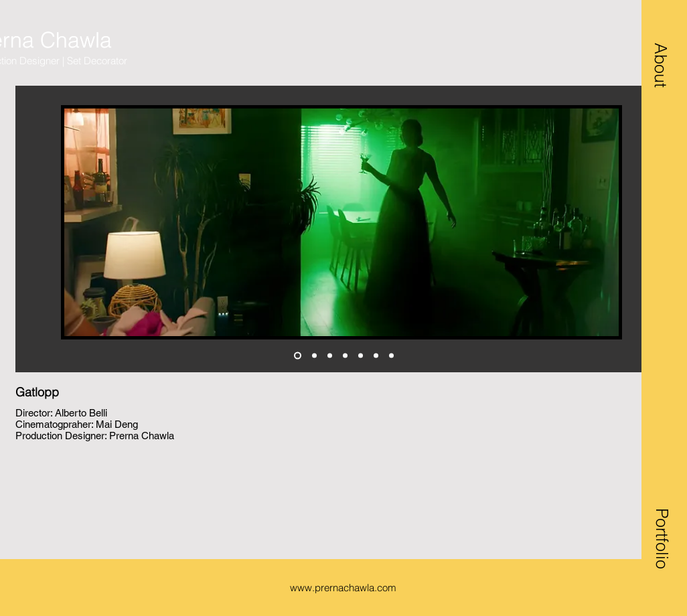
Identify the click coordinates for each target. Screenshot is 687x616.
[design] (361, 356)
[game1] (330, 356)
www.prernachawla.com (343, 588)
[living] (314, 356)
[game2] (345, 356)
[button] (661, 65)
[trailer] (391, 356)
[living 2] (298, 356)
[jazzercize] (376, 356)
